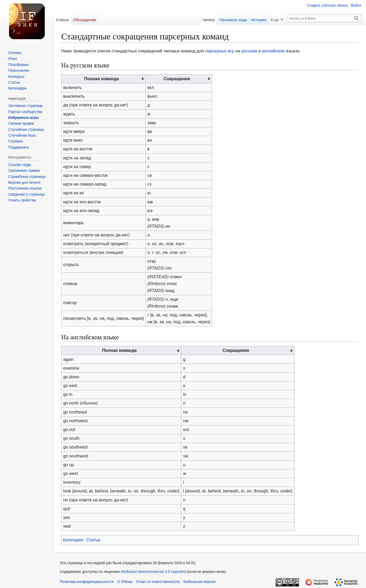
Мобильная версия (199, 582)
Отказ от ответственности (158, 582)
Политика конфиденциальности (87, 582)
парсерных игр (220, 51)
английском (273, 51)
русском (249, 51)
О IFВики (125, 582)
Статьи (93, 540)
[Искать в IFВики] (324, 18)
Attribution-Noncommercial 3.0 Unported (153, 572)
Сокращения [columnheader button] (177, 79)
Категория (73, 540)
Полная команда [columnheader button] (102, 79)
